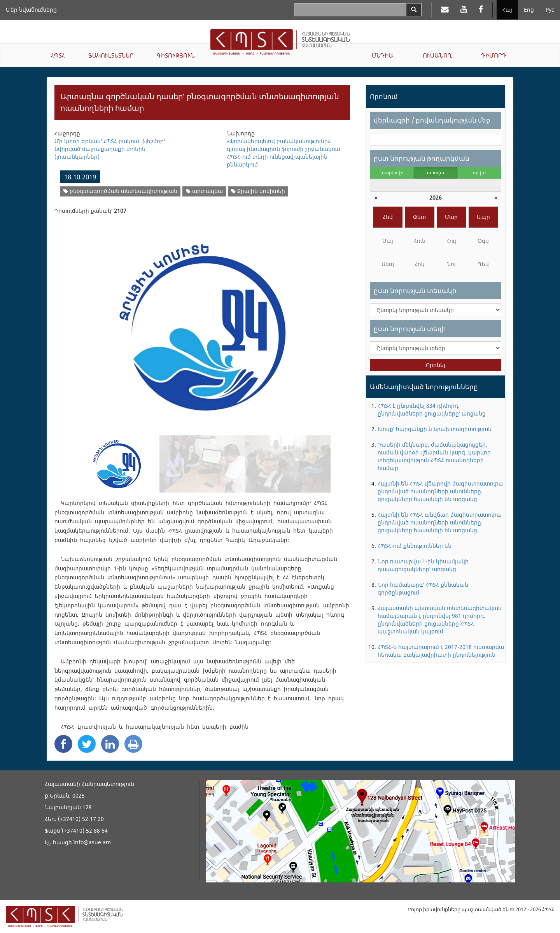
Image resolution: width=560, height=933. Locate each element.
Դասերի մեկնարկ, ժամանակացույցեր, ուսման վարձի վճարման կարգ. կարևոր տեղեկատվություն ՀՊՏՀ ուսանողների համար (434, 456)
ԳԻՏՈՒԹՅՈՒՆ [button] (176, 55)
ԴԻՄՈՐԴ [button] (494, 55)
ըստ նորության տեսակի (415, 290)
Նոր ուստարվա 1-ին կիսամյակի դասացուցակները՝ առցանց (423, 565)
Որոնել (436, 365)
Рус (550, 10)
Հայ (507, 10)
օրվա (479, 173)
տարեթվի (392, 173)
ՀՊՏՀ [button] (58, 55)
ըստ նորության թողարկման (422, 158)
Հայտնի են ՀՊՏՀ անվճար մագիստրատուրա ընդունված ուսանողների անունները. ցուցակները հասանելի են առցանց (440, 522)
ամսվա (436, 173)
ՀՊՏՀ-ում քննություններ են (415, 546)
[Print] (133, 744)
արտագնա (204, 191)
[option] (202, 322)
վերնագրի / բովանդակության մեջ (432, 120)
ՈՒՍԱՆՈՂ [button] (437, 55)
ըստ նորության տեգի (410, 329)
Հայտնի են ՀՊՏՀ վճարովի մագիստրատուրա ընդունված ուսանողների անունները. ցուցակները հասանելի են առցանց (441, 491)
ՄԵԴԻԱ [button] (383, 55)
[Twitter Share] (87, 744)
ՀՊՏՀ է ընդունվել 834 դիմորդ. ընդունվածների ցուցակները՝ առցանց (432, 410)
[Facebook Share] (63, 744)
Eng (529, 10)
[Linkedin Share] (110, 744)
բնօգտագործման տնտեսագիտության (120, 191)
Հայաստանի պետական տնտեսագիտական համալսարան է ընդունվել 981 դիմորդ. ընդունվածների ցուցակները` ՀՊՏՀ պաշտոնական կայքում (440, 620)
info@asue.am (92, 842)
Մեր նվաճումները (31, 10)
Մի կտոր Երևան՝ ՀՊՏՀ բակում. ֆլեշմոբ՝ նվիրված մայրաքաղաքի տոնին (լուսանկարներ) (110, 149)
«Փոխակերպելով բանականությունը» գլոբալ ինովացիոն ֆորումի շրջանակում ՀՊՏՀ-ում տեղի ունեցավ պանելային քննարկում (283, 153)
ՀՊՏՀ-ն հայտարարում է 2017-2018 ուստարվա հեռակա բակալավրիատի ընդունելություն (441, 651)
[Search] (414, 10)
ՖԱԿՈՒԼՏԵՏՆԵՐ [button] (111, 55)
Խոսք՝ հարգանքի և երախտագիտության (435, 429)
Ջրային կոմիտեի (258, 191)
